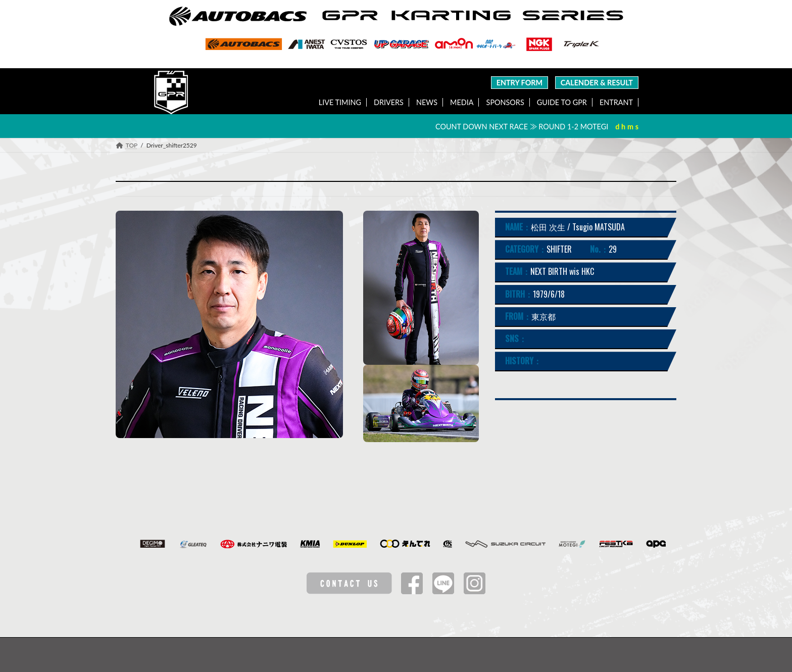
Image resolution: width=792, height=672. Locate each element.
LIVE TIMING (340, 102)
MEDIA (462, 102)
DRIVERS (389, 102)
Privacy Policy (404, 655)
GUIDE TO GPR (562, 102)
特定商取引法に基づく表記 (476, 655)
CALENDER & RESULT (597, 83)
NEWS (427, 102)
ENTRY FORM (520, 83)
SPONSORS (505, 102)
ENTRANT (616, 102)
